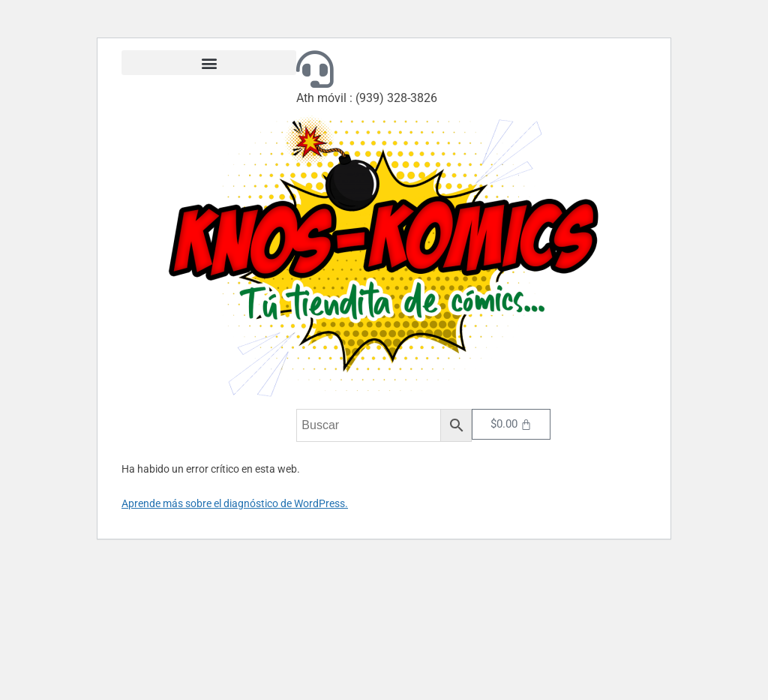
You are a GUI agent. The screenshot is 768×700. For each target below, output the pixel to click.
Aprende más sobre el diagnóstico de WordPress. (235, 503)
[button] (209, 63)
